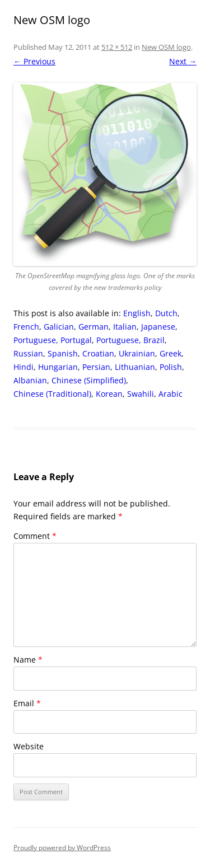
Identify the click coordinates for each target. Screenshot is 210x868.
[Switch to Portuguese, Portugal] (53, 340)
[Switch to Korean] (109, 394)
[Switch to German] (94, 327)
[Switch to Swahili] (141, 394)
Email (27, 703)
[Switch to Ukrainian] (137, 354)
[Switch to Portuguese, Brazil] (130, 340)
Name (28, 660)
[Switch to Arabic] (171, 394)
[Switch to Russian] (28, 354)
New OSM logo (166, 47)
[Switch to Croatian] (98, 354)
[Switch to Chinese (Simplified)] (89, 381)
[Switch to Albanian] (30, 381)
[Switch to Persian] (96, 367)
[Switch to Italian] (125, 327)
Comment (35, 536)
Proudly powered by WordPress (62, 848)
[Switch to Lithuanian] (135, 367)
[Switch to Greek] (171, 354)
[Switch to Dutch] (166, 313)
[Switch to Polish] (171, 367)
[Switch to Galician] (59, 327)
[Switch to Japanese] (158, 327)
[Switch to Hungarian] (58, 367)
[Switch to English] (137, 313)
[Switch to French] (26, 327)
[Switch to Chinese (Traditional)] (52, 394)
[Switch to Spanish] (63, 354)
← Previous (34, 61)
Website (29, 746)
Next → (183, 61)
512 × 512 (117, 47)
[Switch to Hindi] (24, 367)
